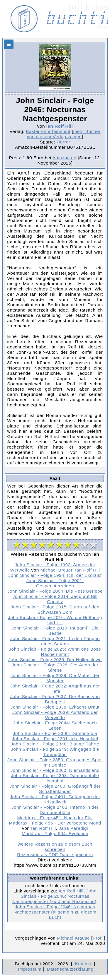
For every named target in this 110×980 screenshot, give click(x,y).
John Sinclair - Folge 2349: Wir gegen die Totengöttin (55, 752)
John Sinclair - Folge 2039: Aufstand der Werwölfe (55, 715)
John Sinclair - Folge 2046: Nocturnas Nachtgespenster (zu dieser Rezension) (54, 896)
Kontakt (83, 964)
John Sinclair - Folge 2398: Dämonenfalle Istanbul (55, 778)
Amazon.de (65, 158)
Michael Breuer (56, 570)
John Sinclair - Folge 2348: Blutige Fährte (55, 744)
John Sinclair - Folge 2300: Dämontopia (55, 733)
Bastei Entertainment (48, 131)
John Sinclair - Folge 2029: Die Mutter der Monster (55, 678)
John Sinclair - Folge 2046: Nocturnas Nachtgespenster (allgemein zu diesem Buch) (55, 912)
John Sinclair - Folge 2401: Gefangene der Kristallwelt (55, 799)
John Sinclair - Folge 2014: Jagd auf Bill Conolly (55, 599)
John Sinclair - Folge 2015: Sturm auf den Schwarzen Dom (55, 609)
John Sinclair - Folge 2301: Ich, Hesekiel (55, 739)
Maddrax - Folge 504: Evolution (55, 833)
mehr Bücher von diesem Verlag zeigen (64, 134)
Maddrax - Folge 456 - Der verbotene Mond (55, 823)
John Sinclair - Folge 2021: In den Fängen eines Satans (55, 641)
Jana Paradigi (73, 828)
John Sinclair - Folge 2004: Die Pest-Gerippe (55, 591)
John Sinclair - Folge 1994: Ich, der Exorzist (55, 575)
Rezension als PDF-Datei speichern (55, 855)
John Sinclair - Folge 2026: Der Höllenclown (55, 660)
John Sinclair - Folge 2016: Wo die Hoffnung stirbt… (55, 620)
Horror (63, 142)
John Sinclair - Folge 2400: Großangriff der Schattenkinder (55, 789)
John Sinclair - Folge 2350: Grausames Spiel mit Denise (55, 762)
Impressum (30, 969)
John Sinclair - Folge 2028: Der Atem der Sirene (55, 667)
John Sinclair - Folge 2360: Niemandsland (55, 770)
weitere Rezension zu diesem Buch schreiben (55, 847)
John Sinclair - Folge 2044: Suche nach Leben (55, 725)
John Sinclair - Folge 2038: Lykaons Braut (55, 707)
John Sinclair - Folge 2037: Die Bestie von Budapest (55, 699)
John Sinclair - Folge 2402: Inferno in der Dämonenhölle (55, 810)
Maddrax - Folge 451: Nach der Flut (55, 818)
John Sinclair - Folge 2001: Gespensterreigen (55, 583)
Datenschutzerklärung (70, 969)
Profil (98, 938)
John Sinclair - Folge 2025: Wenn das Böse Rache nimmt (55, 652)
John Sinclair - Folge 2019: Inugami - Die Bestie (55, 631)
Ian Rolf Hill (60, 126)
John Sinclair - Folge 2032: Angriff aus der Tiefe (55, 689)
